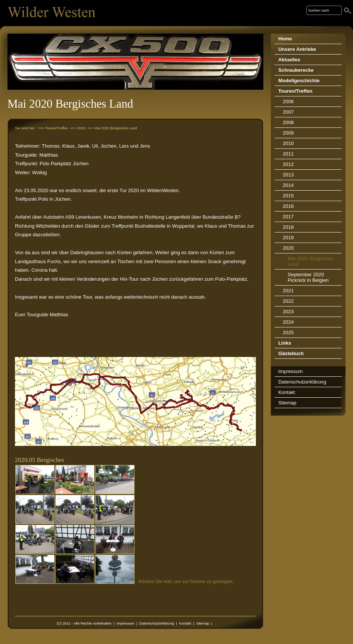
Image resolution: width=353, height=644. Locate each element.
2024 (288, 322)
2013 (288, 175)
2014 (288, 185)
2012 (288, 164)
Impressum (125, 623)
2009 (288, 133)
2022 (288, 301)
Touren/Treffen (295, 91)
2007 (288, 112)
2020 (288, 248)
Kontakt (185, 623)
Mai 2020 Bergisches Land (311, 261)
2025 (288, 332)
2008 (288, 122)
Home (285, 39)
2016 (288, 206)
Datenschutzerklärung (157, 623)
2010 (288, 143)
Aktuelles (289, 60)
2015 (288, 196)
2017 (288, 217)
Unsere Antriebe (297, 49)
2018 (288, 227)
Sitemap (203, 623)
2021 (288, 291)
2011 (288, 154)
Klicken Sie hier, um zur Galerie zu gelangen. (186, 582)
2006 (288, 101)
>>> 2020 (78, 128)
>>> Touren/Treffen (53, 128)
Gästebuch (291, 353)
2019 (288, 238)
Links (285, 343)
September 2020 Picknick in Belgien (308, 277)
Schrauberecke (296, 70)
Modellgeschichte (299, 81)
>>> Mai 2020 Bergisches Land (112, 128)
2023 (288, 312)
